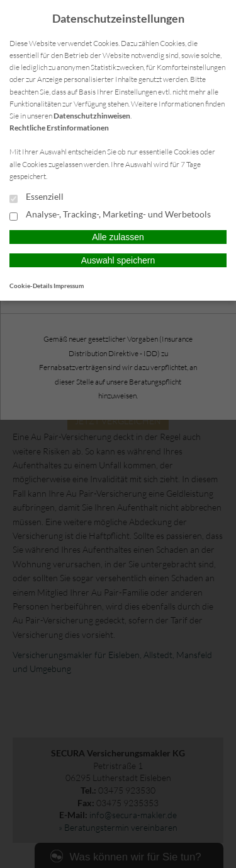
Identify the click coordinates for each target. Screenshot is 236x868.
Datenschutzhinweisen (92, 116)
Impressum (69, 286)
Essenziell (37, 197)
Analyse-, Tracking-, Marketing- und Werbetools (110, 215)
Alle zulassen (118, 237)
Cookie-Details (31, 286)
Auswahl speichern (118, 260)
